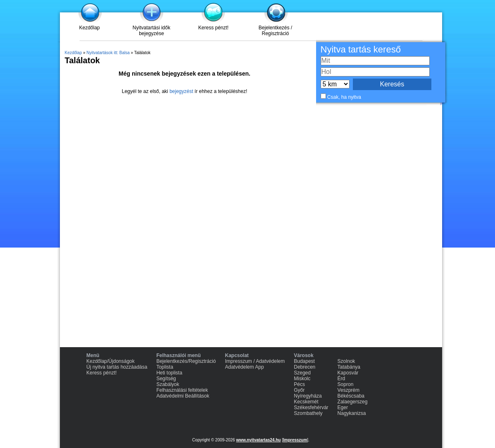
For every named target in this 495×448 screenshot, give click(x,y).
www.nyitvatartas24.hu (258, 440)
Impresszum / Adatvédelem (255, 361)
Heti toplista (169, 373)
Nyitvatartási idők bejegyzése (151, 31)
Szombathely (308, 413)
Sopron (346, 384)
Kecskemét (306, 402)
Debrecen (305, 367)
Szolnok (346, 361)
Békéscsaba (351, 396)
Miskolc (302, 379)
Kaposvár (348, 373)
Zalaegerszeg (353, 402)
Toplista (165, 367)
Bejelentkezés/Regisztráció (186, 361)
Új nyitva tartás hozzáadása (117, 367)
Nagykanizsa (352, 413)
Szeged (302, 373)
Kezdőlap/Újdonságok (111, 361)
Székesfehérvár (311, 407)
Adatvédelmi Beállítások (183, 396)
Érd (342, 379)
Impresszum (295, 440)
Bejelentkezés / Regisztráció (275, 31)
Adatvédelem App (245, 367)
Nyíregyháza (308, 396)
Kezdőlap (89, 28)
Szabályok (168, 384)
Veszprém (349, 390)
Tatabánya (349, 367)
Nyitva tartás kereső (361, 49)
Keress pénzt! (213, 28)
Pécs (299, 384)
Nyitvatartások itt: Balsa (108, 53)
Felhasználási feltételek (182, 390)
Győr (299, 390)
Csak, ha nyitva (344, 97)
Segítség (166, 379)
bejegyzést (181, 91)
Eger (343, 407)
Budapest (304, 361)
